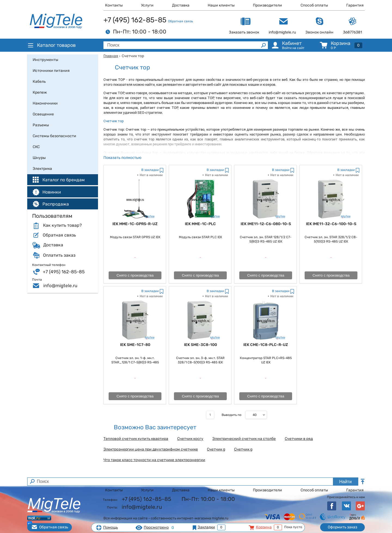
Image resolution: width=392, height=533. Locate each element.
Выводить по (232, 415)
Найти (345, 482)
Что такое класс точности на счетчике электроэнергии (154, 460)
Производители (267, 5)
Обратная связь (180, 21)
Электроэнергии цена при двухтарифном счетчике (151, 449)
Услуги (147, 5)
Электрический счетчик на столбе (244, 439)
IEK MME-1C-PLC (200, 224)
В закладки (150, 170)
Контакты (114, 5)
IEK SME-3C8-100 (200, 345)
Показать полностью (122, 157)
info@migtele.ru (60, 286)
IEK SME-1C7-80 (135, 345)
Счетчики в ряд (299, 439)
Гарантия (355, 5)
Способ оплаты (314, 5)
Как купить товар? (62, 225)
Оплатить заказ (59, 255)
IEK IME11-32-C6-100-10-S (331, 224)
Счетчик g (216, 449)
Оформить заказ (342, 527)
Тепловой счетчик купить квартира (136, 439)
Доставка (181, 5)
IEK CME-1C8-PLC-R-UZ (266, 345)
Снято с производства (135, 275)
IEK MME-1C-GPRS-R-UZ (135, 224)
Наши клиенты (221, 5)
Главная (111, 56)
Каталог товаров (51, 45)
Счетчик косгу (190, 439)
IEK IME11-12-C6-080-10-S (266, 224)
